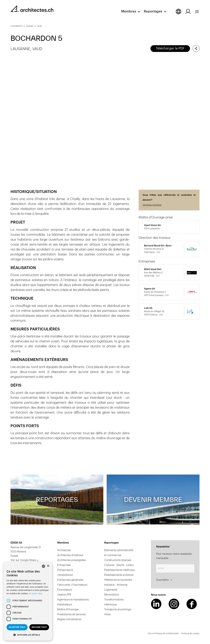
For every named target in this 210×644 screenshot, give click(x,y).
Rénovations (111, 595)
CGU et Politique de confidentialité (163, 633)
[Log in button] (188, 12)
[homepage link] (32, 9)
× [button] (48, 566)
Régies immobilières (69, 619)
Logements (111, 590)
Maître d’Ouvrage (68, 609)
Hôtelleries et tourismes (118, 580)
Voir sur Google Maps (23, 560)
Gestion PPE (64, 595)
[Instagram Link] (174, 604)
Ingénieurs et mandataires (73, 600)
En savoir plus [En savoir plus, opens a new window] (36, 593)
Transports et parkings (118, 609)
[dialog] (28, 601)
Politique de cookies (190, 633)
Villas (107, 614)
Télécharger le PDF (170, 48)
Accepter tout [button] (17, 627)
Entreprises (64, 565)
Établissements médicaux (119, 570)
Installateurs (65, 605)
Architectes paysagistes (71, 560)
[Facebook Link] (192, 604)
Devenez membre (152, 205)
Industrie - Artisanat (116, 585)
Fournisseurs (65, 590)
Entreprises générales (70, 580)
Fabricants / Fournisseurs (72, 585)
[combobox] (43, 566)
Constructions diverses (118, 560)
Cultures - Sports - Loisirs (119, 565)
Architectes (64, 550)
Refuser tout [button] (39, 627)
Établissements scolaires (119, 575)
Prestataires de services (71, 614)
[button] (133, 12)
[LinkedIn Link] (156, 604)
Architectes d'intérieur (70, 555)
